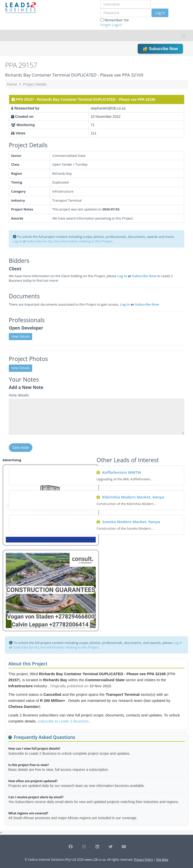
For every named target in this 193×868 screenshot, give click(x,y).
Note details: (19, 395)
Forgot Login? (111, 25)
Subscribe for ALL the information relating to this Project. (70, 241)
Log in (160, 13)
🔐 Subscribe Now (160, 49)
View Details (20, 336)
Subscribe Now (144, 276)
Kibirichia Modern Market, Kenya (133, 497)
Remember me (115, 22)
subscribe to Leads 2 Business (64, 721)
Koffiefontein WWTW (122, 472)
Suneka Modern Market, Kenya (131, 522)
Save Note (21, 447)
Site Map (162, 860)
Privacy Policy (143, 860)
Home (12, 84)
